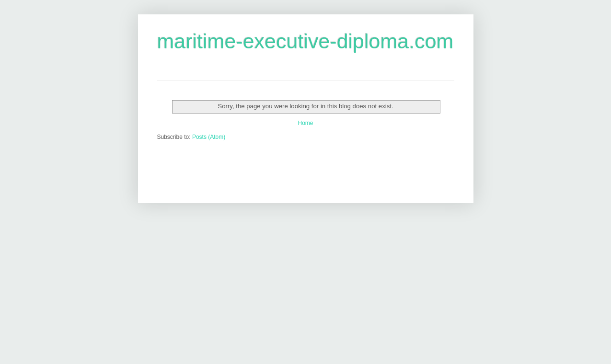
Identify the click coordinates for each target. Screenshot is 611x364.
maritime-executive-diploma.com (305, 41)
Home (305, 123)
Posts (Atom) (209, 137)
